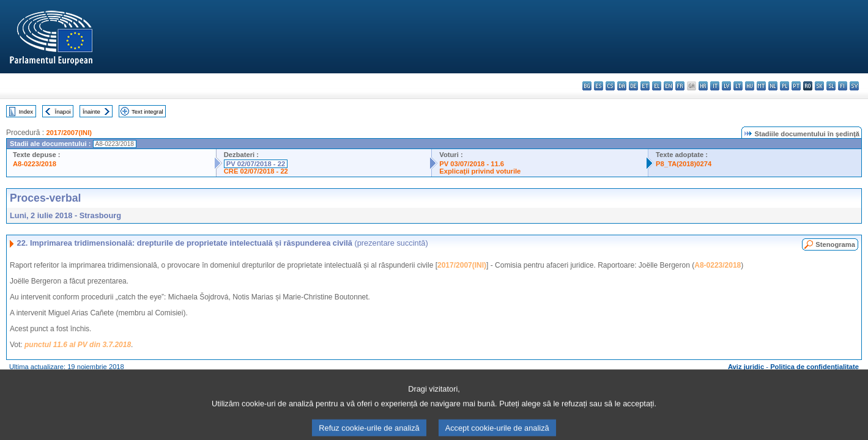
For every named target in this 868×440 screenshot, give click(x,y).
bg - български (587, 86)
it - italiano (715, 86)
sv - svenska (854, 86)
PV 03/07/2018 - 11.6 (472, 164)
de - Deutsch (633, 86)
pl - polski (785, 86)
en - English (668, 86)
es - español (599, 86)
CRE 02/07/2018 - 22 (256, 171)
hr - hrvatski (703, 86)
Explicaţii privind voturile (480, 171)
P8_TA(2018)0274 (684, 164)
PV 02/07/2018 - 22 (256, 164)
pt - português (796, 86)
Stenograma (835, 244)
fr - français (680, 86)
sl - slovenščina (831, 86)
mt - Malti (761, 86)
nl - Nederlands (773, 86)
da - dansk (622, 86)
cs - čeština (610, 86)
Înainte (91, 112)
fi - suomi (843, 86)
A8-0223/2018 (35, 164)
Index (26, 112)
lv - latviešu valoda (726, 86)
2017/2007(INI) (69, 133)
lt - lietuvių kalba (738, 86)
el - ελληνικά (657, 86)
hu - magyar (750, 86)
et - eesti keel (645, 86)
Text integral (147, 112)
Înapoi (63, 112)
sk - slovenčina (819, 86)
